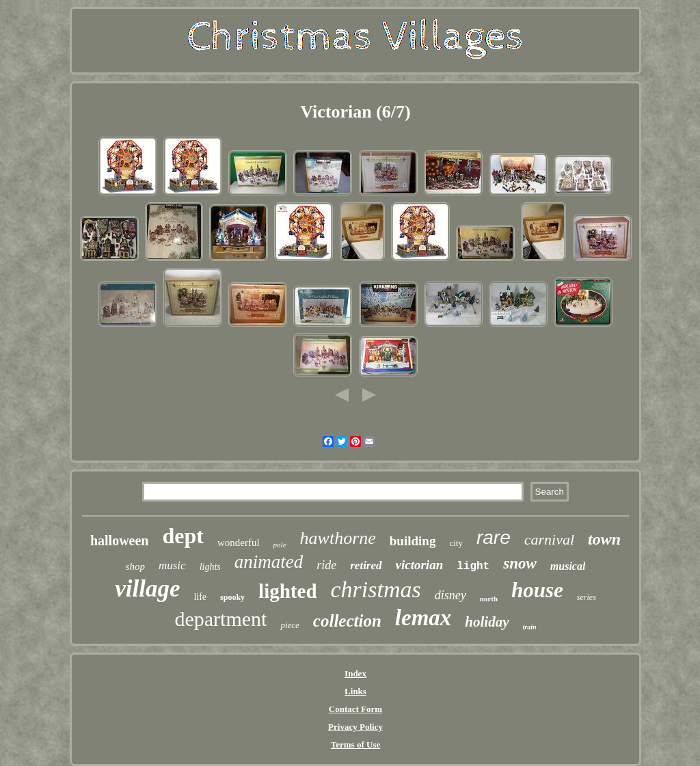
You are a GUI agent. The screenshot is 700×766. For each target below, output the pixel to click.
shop (135, 566)
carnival (549, 539)
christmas (376, 589)
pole (280, 545)
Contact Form (355, 709)
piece (290, 625)
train (530, 627)
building (413, 541)
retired (366, 565)
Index (355, 673)
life (200, 597)
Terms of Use (355, 744)
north (489, 599)
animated (269, 562)
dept (183, 536)
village (147, 589)
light (473, 566)
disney (450, 595)
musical (568, 566)
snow (520, 563)
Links (355, 691)
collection (347, 621)
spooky (232, 597)
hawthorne (338, 538)
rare (494, 537)
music (172, 565)
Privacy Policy (355, 727)
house (537, 590)
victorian (420, 565)
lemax (423, 618)
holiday (487, 622)
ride (326, 565)
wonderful (239, 543)
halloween (120, 541)
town (604, 539)
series (587, 597)
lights (210, 567)
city (456, 543)
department (220, 619)
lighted (287, 591)
